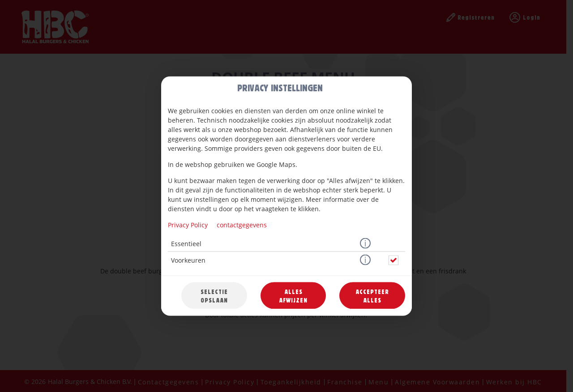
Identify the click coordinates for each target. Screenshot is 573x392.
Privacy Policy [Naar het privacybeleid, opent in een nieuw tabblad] (188, 225)
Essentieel (186, 244)
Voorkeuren (188, 260)
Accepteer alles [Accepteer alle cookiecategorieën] (372, 296)
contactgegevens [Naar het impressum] (242, 225)
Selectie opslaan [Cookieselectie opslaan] (214, 296)
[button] (365, 244)
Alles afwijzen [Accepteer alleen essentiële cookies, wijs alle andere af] (293, 296)
